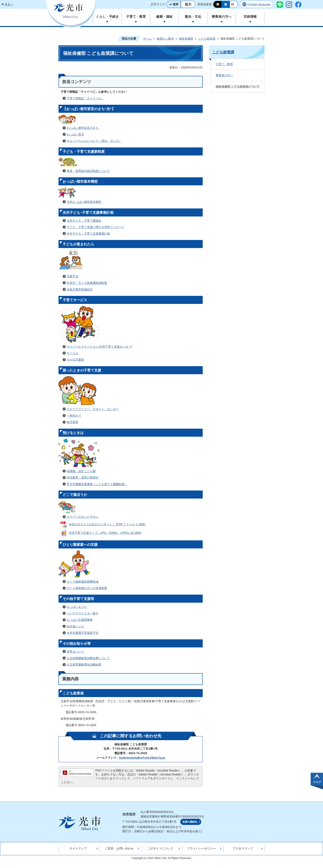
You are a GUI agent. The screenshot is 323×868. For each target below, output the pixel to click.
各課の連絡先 (190, 822)
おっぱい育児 (75, 134)
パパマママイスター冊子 (83, 613)
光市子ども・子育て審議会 (84, 221)
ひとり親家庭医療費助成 (83, 582)
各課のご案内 (165, 39)
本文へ (9, 4)
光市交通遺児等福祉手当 (83, 633)
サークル (73, 353)
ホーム (147, 39)
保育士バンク (75, 652)
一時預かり (74, 416)
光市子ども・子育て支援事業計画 (88, 234)
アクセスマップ (243, 848)
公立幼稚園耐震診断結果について (88, 658)
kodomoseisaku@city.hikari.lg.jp (142, 758)
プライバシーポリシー (202, 848)
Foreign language (259, 4)
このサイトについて (160, 848)
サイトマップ (78, 848)
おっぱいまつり (77, 607)
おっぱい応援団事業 (80, 620)
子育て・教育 (224, 64)
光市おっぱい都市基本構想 (84, 202)
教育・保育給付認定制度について (88, 171)
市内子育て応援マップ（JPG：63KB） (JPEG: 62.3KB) (105, 533)
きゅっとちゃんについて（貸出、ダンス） (94, 141)
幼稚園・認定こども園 (81, 471)
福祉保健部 (186, 39)
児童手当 (73, 276)
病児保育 (73, 422)
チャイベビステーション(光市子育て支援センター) (99, 347)
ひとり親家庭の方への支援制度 (87, 588)
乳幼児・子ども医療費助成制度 (87, 283)
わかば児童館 (75, 360)
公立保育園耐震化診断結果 (84, 665)
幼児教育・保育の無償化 (83, 478)
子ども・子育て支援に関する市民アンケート (96, 227)
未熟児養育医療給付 (80, 289)
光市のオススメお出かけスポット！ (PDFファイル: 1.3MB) (107, 524)
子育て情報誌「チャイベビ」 (85, 98)
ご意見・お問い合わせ (119, 848)
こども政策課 (207, 39)
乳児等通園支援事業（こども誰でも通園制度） (97, 484)
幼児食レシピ (75, 626)
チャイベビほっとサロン (83, 517)
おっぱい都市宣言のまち (83, 128)
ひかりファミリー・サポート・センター (93, 409)
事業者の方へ (224, 75)
